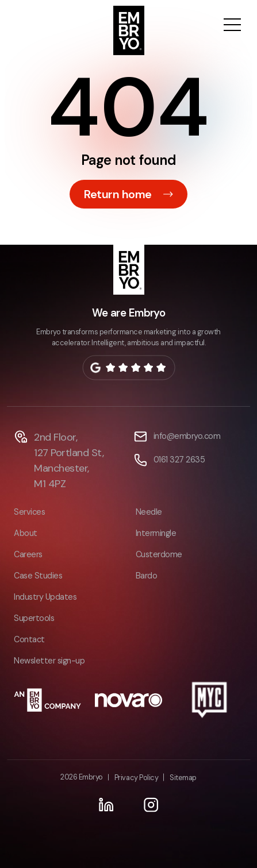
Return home (118, 194)
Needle (149, 512)
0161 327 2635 (179, 460)
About (26, 533)
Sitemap (183, 778)
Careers (28, 554)
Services (29, 512)
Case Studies (38, 576)
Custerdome (159, 554)
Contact (29, 639)
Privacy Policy (136, 778)
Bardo (147, 576)
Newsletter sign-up (49, 661)
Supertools (34, 618)
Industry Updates (45, 597)
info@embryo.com (187, 436)
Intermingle (156, 533)
